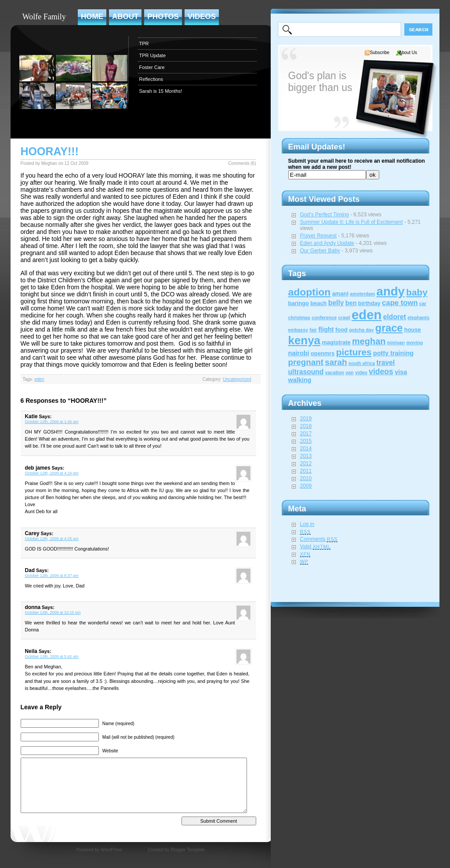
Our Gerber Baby (320, 251)
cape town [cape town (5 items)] (400, 303)
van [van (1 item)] (349, 372)
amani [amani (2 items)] (340, 294)
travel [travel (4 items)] (386, 363)
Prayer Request (318, 236)
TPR (144, 44)
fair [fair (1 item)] (313, 330)
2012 (306, 463)
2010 (306, 478)
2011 (306, 471)
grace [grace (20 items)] (389, 328)
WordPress (111, 850)
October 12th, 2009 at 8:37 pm (52, 576)
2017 (306, 434)
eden (39, 379)
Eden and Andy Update (327, 243)
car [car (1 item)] (423, 303)
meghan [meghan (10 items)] (369, 341)
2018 (306, 426)
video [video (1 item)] (361, 372)
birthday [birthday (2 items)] (369, 303)
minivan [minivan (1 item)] (396, 343)
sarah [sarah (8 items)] (336, 362)
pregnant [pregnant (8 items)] (306, 362)
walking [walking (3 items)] (300, 380)
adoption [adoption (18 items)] (310, 292)
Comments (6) (242, 163)
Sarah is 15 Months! (161, 91)
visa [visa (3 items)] (401, 372)
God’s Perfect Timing (325, 215)
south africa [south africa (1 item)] (362, 363)
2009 (306, 486)
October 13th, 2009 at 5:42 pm (52, 656)
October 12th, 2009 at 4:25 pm (52, 539)
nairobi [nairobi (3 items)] (299, 353)
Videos (202, 16)
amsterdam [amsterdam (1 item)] (362, 294)
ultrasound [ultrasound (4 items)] (306, 372)
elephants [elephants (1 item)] (418, 317)
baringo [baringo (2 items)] (299, 303)
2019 (306, 419)
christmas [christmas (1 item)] (299, 317)
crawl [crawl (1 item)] (344, 317)
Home (92, 16)
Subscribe (380, 53)
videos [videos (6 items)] (381, 372)
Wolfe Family (44, 17)
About (125, 16)
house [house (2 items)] (413, 330)
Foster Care (152, 67)
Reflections (151, 79)
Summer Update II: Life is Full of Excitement (352, 222)
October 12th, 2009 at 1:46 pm (52, 422)
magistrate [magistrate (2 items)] (336, 342)
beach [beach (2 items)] (318, 303)
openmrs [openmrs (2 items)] (323, 353)
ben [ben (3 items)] (351, 303)
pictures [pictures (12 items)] (354, 352)
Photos (163, 16)
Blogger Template (188, 850)
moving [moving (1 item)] (414, 343)
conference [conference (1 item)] (324, 317)
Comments (319, 539)
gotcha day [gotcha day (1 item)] (361, 330)
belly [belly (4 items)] (336, 303)
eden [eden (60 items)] (367, 315)
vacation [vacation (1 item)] (335, 372)
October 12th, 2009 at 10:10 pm (53, 613)
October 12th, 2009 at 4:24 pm (52, 473)
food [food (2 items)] (341, 330)
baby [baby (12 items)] (417, 292)
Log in (307, 524)
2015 (306, 441)
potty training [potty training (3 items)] (393, 353)
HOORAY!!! (50, 151)
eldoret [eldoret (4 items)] (395, 317)
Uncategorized (237, 379)
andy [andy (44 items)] (391, 291)
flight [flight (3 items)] (326, 329)
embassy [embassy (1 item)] (298, 330)
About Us (408, 53)
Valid (316, 547)
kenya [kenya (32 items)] (305, 340)
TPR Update (153, 55)
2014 (306, 449)
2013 (306, 456)
